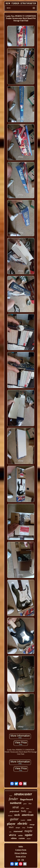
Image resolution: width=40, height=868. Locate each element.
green (25, 804)
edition (14, 838)
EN (19, 860)
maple (28, 831)
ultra (22, 808)
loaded (23, 820)
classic (29, 839)
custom (22, 838)
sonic (29, 820)
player (11, 824)
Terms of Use (21, 857)
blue (30, 804)
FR (23, 860)
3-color (30, 827)
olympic (18, 828)
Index (21, 846)
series (20, 835)
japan (28, 808)
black (11, 827)
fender (13, 799)
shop (24, 828)
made (11, 796)
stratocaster (23, 794)
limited (10, 816)
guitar (14, 819)
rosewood (18, 831)
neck (17, 815)
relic (10, 832)
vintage (32, 825)
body (24, 811)
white (12, 835)
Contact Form (21, 850)
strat (16, 807)
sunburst (16, 803)
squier (29, 835)
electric (22, 823)
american (28, 815)
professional (14, 811)
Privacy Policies (21, 853)
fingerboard (26, 799)
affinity (30, 812)
